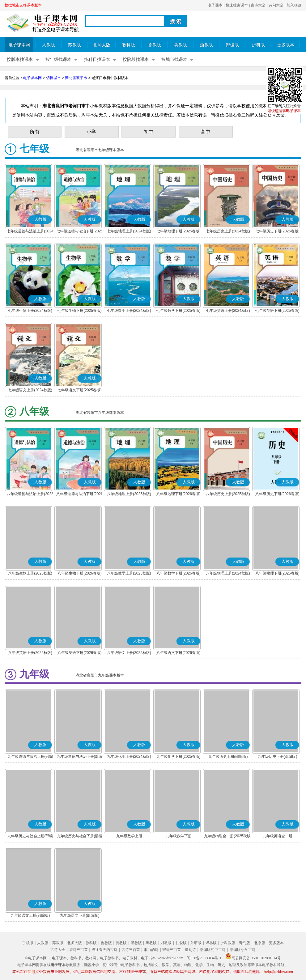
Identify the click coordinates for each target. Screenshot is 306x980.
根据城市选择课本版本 (23, 5)
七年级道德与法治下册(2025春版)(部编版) (80, 232)
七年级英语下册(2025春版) (277, 311)
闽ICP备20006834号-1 (204, 958)
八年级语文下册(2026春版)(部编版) (178, 653)
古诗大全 (258, 5)
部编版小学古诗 (243, 950)
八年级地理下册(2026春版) (178, 494)
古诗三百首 (131, 950)
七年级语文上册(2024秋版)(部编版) (30, 391)
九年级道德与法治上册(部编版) (30, 757)
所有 (35, 132)
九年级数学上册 (129, 836)
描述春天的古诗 (104, 950)
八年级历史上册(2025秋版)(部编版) (228, 494)
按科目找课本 (97, 59)
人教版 (49, 45)
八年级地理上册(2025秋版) (129, 494)
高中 (206, 132)
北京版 (260, 943)
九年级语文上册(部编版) (30, 915)
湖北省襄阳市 (76, 78)
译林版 (211, 943)
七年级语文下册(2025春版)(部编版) (80, 391)
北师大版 (102, 45)
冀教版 (181, 45)
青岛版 (244, 943)
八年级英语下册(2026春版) (80, 653)
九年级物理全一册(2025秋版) (228, 836)
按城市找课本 (174, 59)
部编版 (232, 45)
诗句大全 (276, 5)
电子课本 (215, 5)
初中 (149, 132)
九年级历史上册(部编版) (228, 757)
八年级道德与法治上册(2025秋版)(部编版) (30, 494)
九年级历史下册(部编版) (278, 757)
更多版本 (286, 45)
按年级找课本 (58, 59)
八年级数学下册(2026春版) (178, 573)
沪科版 (258, 45)
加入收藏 (294, 5)
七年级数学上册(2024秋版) (129, 311)
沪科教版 (228, 943)
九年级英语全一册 (278, 836)
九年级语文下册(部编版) (80, 915)
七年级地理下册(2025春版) (178, 231)
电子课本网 (19, 45)
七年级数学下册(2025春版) (178, 311)
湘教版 (166, 943)
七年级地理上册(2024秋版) (129, 231)
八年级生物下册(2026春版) (80, 573)
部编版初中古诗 (213, 950)
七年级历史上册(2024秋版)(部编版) (228, 232)
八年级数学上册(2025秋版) (129, 573)
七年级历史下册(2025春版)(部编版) (277, 232)
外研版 (196, 943)
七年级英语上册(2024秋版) (228, 311)
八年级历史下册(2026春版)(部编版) (277, 494)
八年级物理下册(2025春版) (277, 573)
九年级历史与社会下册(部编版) (80, 837)
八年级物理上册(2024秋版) (228, 573)
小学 (91, 132)
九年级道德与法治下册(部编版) (80, 757)
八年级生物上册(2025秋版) (30, 573)
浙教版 (206, 45)
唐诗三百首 (79, 950)
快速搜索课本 (237, 5)
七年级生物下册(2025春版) (80, 311)
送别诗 (190, 950)
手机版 (28, 943)
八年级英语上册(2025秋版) (30, 653)
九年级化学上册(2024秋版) (129, 757)
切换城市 (53, 78)
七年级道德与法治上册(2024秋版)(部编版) (30, 232)
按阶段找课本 (136, 59)
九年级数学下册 (179, 836)
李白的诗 (151, 950)
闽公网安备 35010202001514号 (253, 958)
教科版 (129, 45)
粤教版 (151, 943)
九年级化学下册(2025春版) (178, 757)
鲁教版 (155, 45)
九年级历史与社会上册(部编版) (30, 837)
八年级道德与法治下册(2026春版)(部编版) (80, 494)
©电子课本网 (36, 958)
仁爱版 (181, 943)
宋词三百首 (172, 950)
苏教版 (74, 45)
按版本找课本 (20, 59)
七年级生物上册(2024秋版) (30, 311)
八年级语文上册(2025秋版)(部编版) (129, 653)
